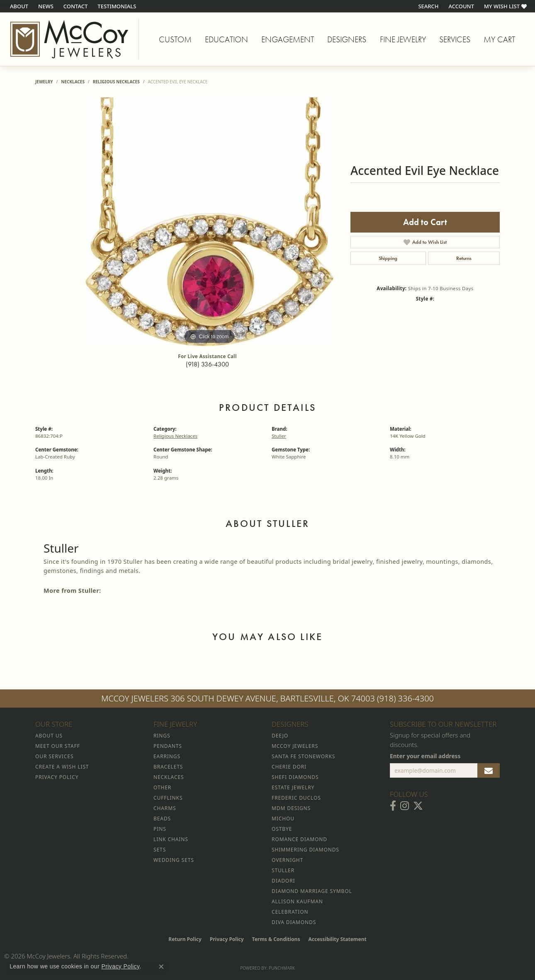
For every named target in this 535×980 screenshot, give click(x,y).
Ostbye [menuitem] (282, 829)
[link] (18, 6)
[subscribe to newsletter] (489, 771)
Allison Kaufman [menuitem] (297, 901)
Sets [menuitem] (160, 850)
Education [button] (226, 39)
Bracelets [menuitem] (168, 767)
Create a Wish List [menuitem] (62, 767)
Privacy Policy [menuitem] (57, 777)
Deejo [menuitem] (280, 736)
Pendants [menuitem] (168, 746)
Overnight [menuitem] (287, 860)
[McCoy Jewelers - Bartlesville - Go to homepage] (69, 39)
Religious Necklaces (116, 82)
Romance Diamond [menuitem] (299, 839)
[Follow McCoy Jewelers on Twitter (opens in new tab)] (418, 806)
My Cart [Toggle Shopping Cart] (499, 39)
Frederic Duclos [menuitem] (296, 798)
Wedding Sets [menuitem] (174, 860)
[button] (427, 6)
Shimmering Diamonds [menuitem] (305, 850)
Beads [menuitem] (162, 819)
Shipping (388, 258)
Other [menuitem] (162, 787)
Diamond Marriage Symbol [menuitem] (312, 891)
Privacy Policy (227, 939)
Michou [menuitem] (283, 819)
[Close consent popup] (161, 967)
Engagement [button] (288, 39)
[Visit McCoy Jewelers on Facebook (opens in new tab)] (393, 806)
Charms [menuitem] (165, 808)
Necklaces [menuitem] (169, 777)
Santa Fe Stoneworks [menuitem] (303, 756)
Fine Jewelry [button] (403, 39)
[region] (209, 222)
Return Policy (185, 939)
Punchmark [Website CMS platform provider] (282, 968)
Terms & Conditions (276, 939)
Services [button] (455, 39)
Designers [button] (347, 39)
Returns (464, 258)
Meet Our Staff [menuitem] (58, 746)
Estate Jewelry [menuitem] (293, 787)
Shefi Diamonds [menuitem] (295, 777)
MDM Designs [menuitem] (291, 808)
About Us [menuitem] (49, 736)
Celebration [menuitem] (290, 912)
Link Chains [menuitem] (171, 839)
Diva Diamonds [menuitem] (294, 922)
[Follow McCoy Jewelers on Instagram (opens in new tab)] (405, 806)
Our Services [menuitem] (54, 756)
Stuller (279, 436)
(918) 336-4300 (207, 364)
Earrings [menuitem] (167, 756)
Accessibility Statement (337, 939)
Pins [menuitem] (160, 829)
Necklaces (73, 82)
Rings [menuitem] (162, 736)
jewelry (44, 82)
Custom (175, 39)
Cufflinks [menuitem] (168, 798)
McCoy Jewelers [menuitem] (295, 746)
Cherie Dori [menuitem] (289, 767)
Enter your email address (425, 756)
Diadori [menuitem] (283, 881)
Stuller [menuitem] (283, 870)
